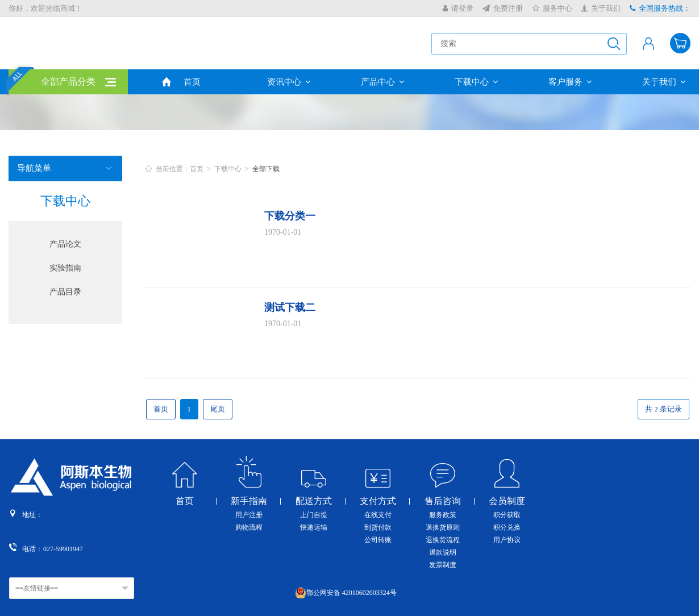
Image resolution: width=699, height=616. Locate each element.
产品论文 (65, 244)
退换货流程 (443, 540)
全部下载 (266, 169)
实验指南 (65, 268)
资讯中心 (289, 82)
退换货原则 (443, 527)
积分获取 (507, 515)
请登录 (458, 8)
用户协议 (507, 540)
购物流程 (249, 527)
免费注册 (503, 8)
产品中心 (383, 82)
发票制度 (443, 565)
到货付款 (378, 527)
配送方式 (314, 501)
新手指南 (249, 501)
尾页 (218, 409)
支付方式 (378, 501)
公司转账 (378, 540)
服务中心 (552, 8)
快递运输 (314, 527)
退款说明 (443, 552)
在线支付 (378, 515)
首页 (192, 82)
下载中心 (477, 82)
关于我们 (601, 8)
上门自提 (314, 515)
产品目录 (65, 292)
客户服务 (570, 82)
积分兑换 (507, 527)
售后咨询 (443, 501)
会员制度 (507, 501)
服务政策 (443, 515)
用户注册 (249, 515)
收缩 (691, 187)
